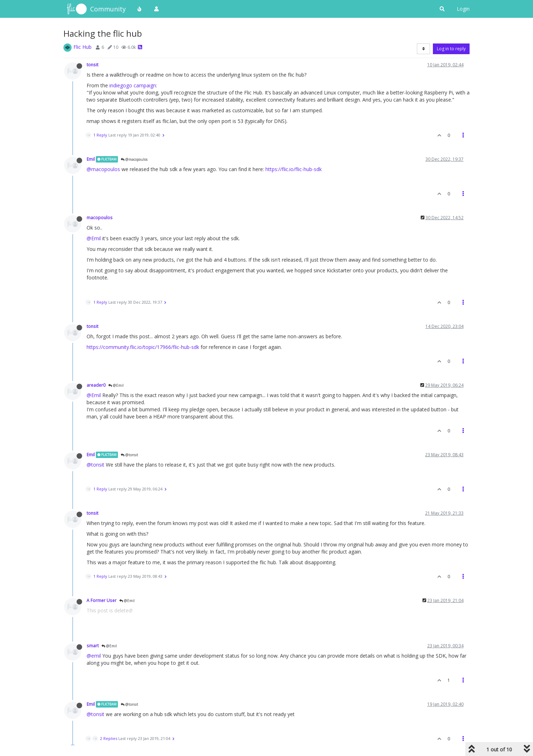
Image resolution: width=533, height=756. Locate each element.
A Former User (102, 600)
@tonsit (130, 455)
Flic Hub (82, 47)
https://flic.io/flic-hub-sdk (294, 169)
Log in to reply (451, 49)
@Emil (94, 238)
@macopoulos (134, 159)
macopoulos (100, 217)
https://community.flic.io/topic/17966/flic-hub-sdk (143, 347)
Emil (91, 159)
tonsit (92, 65)
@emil (94, 656)
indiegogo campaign (133, 85)
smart (93, 646)
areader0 (96, 385)
